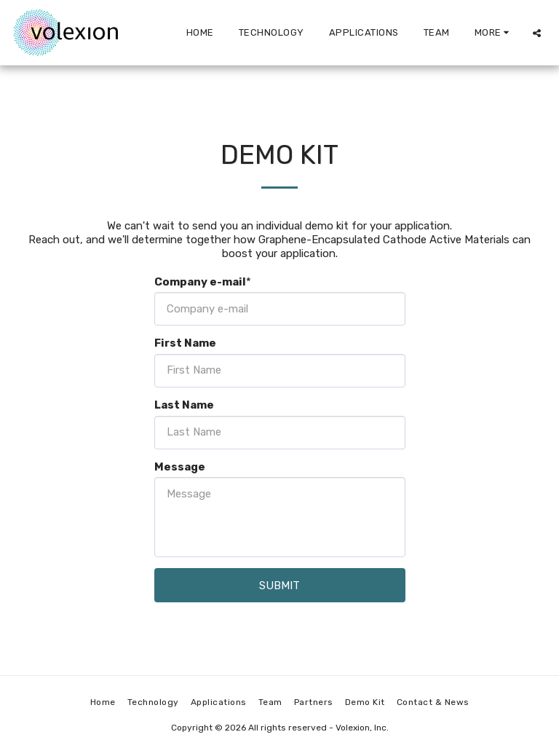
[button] (537, 33)
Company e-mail (200, 282)
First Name (185, 343)
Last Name (184, 405)
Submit (279, 586)
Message (180, 467)
